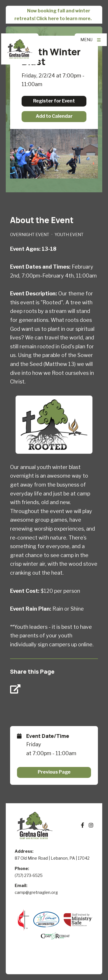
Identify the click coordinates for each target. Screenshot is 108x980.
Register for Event (54, 101)
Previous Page (54, 772)
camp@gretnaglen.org (36, 892)
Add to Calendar (54, 116)
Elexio (54, 964)
